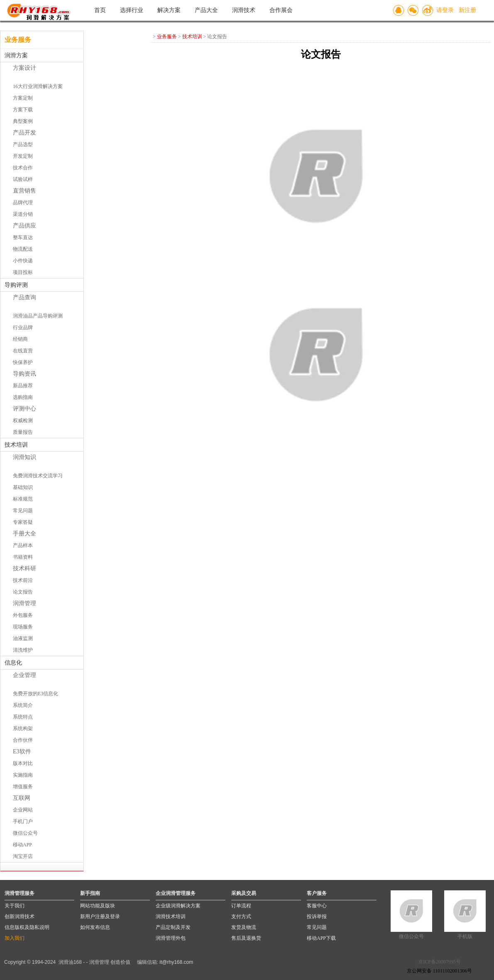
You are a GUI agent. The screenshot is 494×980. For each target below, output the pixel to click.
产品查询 (24, 297)
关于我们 (15, 906)
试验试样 (23, 179)
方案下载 (23, 110)
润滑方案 (16, 55)
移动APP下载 (321, 938)
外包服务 (23, 615)
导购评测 (16, 285)
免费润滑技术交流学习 (38, 476)
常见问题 (23, 511)
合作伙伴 (23, 740)
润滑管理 (24, 603)
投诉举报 (317, 916)
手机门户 (23, 821)
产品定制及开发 (173, 927)
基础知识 (23, 487)
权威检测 (23, 420)
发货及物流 (244, 927)
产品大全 (206, 10)
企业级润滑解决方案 (178, 906)
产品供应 (24, 226)
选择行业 (132, 10)
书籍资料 (23, 557)
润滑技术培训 (171, 916)
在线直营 (23, 351)
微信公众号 (25, 833)
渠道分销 (23, 214)
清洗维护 (23, 650)
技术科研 (24, 568)
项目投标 (23, 272)
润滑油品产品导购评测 (38, 316)
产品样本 (23, 545)
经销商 (20, 339)
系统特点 (23, 717)
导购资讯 (24, 374)
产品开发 (24, 133)
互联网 (22, 798)
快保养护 (23, 362)
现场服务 (23, 627)
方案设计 (24, 68)
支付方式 (241, 916)
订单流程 (241, 906)
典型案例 (23, 121)
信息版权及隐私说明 (27, 927)
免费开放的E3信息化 (35, 694)
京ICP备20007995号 (439, 962)
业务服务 (167, 37)
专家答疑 (23, 522)
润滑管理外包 (171, 938)
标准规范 (23, 499)
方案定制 (23, 98)
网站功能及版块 (98, 906)
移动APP (22, 845)
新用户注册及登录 (100, 916)
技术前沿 (23, 580)
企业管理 (24, 675)
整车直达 (23, 237)
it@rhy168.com (176, 962)
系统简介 (23, 705)
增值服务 (23, 787)
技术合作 (23, 168)
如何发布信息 (95, 927)
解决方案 (169, 10)
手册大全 (24, 534)
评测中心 (24, 409)
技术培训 (16, 445)
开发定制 (23, 156)
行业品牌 (23, 327)
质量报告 (23, 432)
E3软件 (22, 751)
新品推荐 (23, 386)
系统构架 (23, 728)
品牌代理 (23, 203)
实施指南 (23, 775)
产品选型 (23, 144)
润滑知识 (24, 457)
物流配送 (23, 249)
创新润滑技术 (20, 916)
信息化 (13, 663)
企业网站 (23, 810)
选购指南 (23, 397)
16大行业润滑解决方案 (38, 86)
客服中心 (317, 906)
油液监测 (23, 638)
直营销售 (24, 191)
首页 (100, 10)
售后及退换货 (246, 938)
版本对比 (23, 763)
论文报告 (23, 592)
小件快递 (23, 261)
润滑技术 (244, 10)
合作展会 (281, 10)
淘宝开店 (23, 856)
